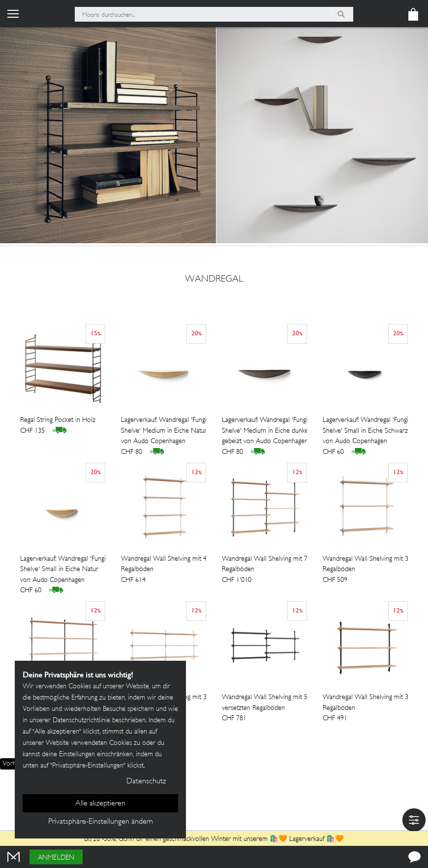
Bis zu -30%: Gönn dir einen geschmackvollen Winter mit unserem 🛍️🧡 (187, 839)
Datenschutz (146, 782)
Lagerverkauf (307, 839)
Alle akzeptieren (100, 804)
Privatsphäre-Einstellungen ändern (101, 822)
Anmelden (56, 858)
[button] (414, 820)
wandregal (214, 280)
